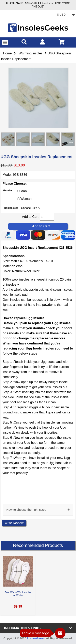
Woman (26, 199)
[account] (42, 42)
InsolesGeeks (36, 638)
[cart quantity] (47, 217)
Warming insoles (31, 53)
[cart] (62, 42)
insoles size (11, 208)
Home (7, 53)
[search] (24, 42)
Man (24, 191)
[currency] (65, 15)
